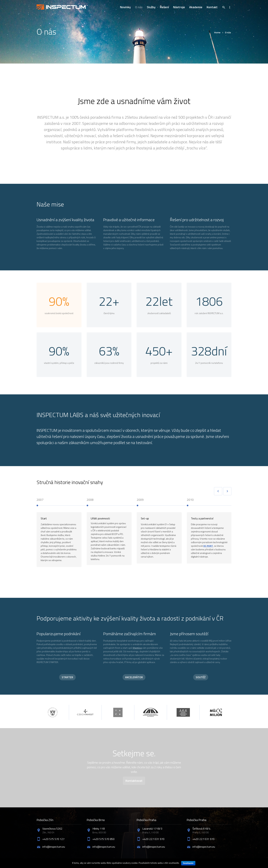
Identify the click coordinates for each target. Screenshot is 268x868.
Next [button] (227, 491)
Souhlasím (188, 863)
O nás (139, 7)
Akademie (196, 7)
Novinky (125, 7)
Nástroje (179, 7)
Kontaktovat (134, 781)
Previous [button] (218, 491)
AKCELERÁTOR (134, 677)
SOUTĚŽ (201, 677)
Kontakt (212, 7)
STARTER (67, 677)
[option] (62, 535)
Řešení (164, 7)
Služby (151, 7)
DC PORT (208, 546)
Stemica (137, 648)
